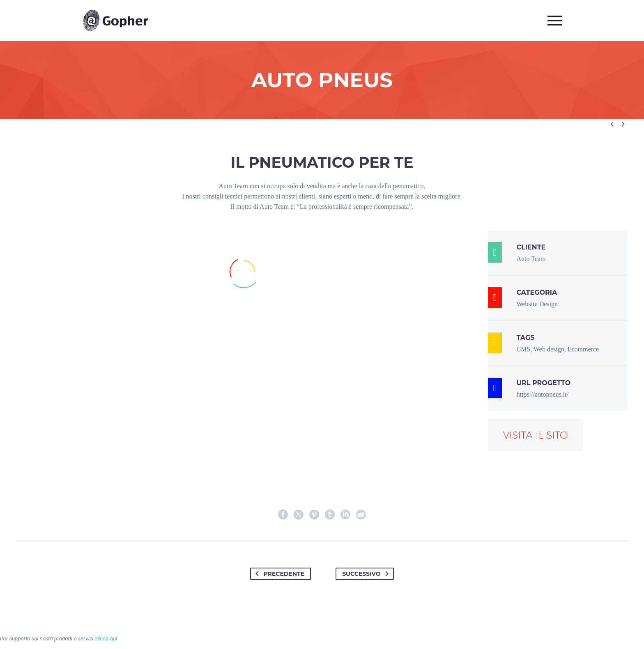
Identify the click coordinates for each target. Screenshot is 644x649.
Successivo (367, 574)
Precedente (278, 574)
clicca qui (106, 639)
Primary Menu (555, 21)
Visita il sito (536, 435)
